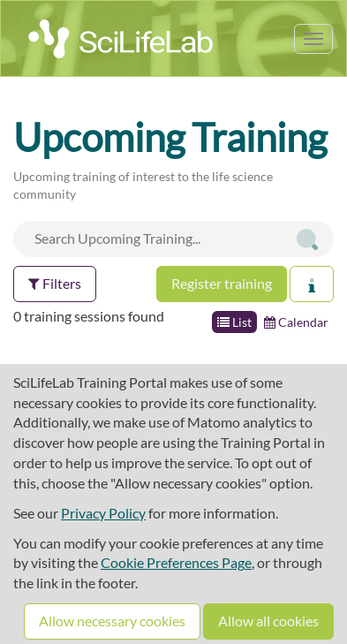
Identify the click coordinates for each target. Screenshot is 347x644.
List (234, 322)
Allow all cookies (268, 621)
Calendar (296, 322)
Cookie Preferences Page (176, 562)
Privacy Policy (103, 513)
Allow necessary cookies (112, 621)
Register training (222, 283)
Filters (55, 283)
